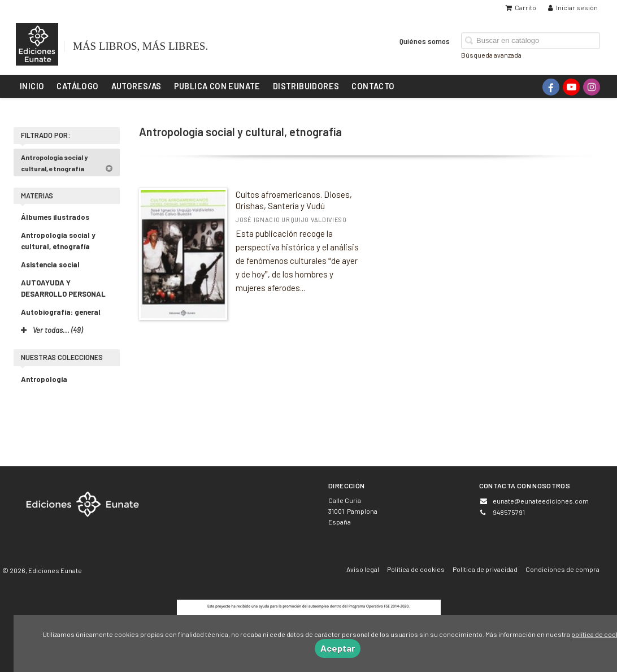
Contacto (373, 86)
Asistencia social (50, 265)
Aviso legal (363, 569)
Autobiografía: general (61, 312)
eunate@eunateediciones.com (541, 501)
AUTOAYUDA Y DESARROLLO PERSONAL (63, 288)
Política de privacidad (485, 569)
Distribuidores (306, 86)
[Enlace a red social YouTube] (571, 87)
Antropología (44, 379)
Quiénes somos (425, 41)
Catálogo (77, 86)
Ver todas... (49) (52, 330)
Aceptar (338, 648)
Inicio (32, 86)
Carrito (521, 7)
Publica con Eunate (217, 86)
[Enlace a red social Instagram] (592, 87)
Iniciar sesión (573, 7)
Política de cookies (416, 569)
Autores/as (136, 86)
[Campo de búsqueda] (531, 40)
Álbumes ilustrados (55, 217)
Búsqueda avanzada (491, 54)
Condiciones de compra (562, 569)
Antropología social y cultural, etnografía (67, 163)
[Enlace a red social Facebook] (551, 87)
